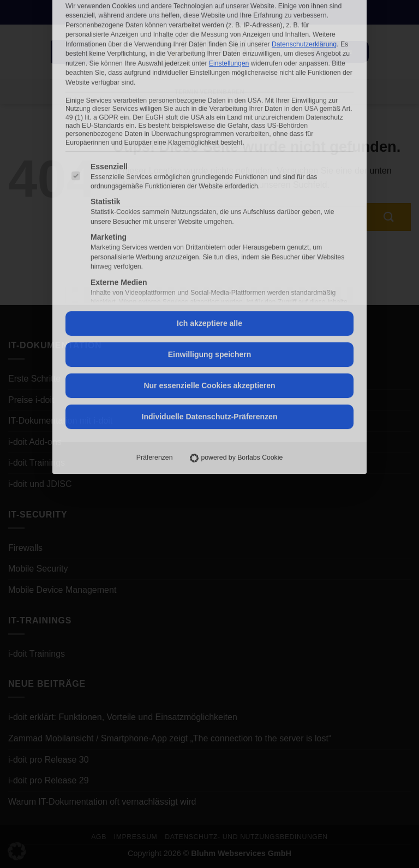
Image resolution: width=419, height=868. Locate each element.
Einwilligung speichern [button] (209, 233)
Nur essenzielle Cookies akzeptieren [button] (209, 264)
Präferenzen (155, 336)
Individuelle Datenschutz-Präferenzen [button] (210, 295)
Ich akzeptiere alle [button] (209, 202)
